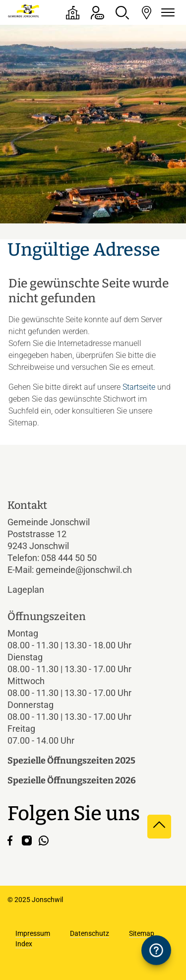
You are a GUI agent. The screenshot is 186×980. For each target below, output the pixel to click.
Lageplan (34, 590)
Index (24, 944)
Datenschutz (90, 933)
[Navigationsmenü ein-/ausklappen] (166, 13)
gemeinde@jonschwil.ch (84, 570)
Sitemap (142, 933)
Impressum (33, 933)
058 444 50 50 (69, 558)
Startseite (139, 387)
